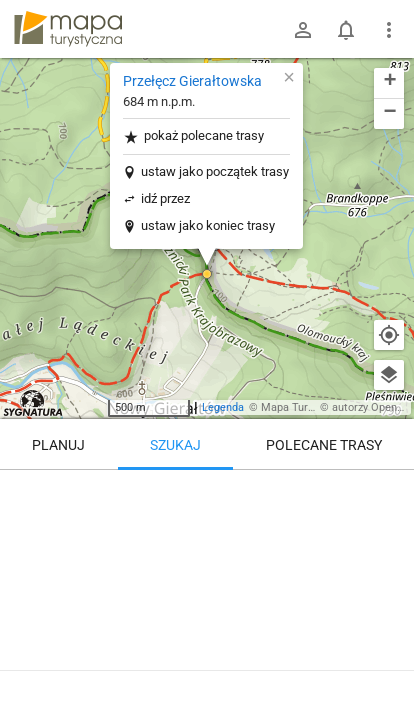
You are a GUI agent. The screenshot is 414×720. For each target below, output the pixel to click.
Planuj (58, 445)
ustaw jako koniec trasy (208, 225)
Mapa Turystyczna (306, 407)
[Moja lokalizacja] (389, 335)
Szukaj (175, 445)
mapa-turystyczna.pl (68, 29)
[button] (207, 274)
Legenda (223, 407)
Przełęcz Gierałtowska (192, 81)
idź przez (165, 198)
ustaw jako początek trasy (215, 171)
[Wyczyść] (389, 492)
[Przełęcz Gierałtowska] (207, 555)
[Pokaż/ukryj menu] (389, 30)
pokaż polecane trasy (193, 136)
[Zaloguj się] (303, 30)
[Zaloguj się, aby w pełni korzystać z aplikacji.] (383, 665)
